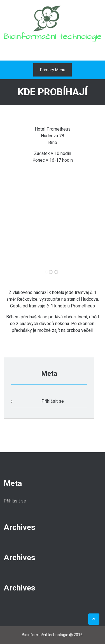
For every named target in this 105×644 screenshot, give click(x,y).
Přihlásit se (53, 401)
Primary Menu (53, 70)
